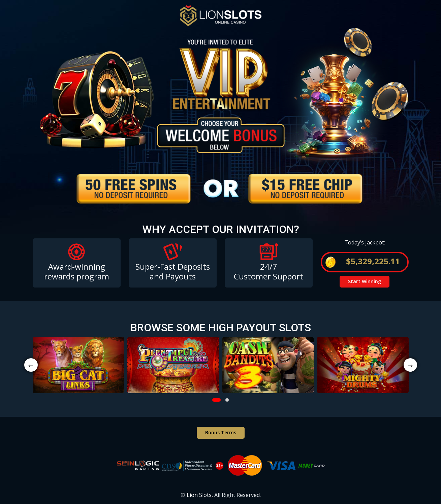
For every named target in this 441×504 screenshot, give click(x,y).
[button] (216, 400)
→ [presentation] (410, 365)
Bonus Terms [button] (221, 432)
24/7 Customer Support (269, 271)
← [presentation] (31, 365)
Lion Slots (199, 495)
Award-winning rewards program (77, 271)
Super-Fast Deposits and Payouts (173, 271)
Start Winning (365, 281)
